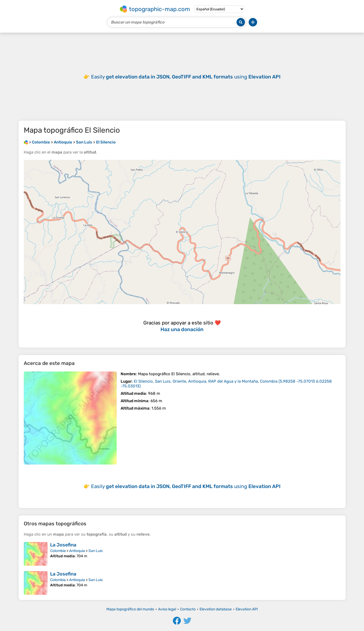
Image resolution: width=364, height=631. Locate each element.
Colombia (58, 551)
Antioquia (77, 551)
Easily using (186, 77)
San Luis (96, 551)
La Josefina (63, 545)
